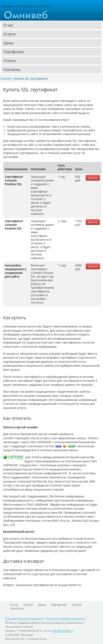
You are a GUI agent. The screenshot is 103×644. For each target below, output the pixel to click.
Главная (5, 78)
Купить (93, 178)
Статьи (10, 61)
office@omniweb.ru (63, 631)
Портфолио (14, 52)
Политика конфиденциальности (66, 619)
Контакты (12, 69)
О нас (9, 25)
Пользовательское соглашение (24, 619)
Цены (8, 43)
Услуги (9, 34)
